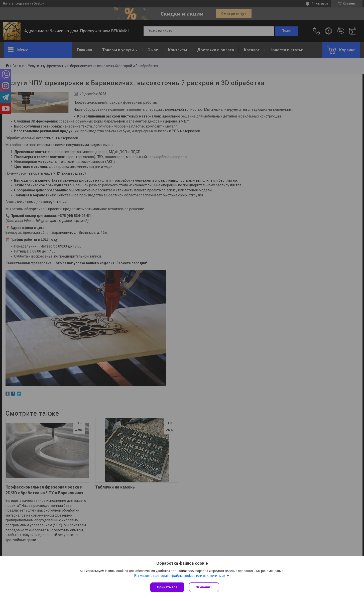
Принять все (167, 587)
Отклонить (204, 587)
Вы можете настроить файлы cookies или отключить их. (180, 576)
